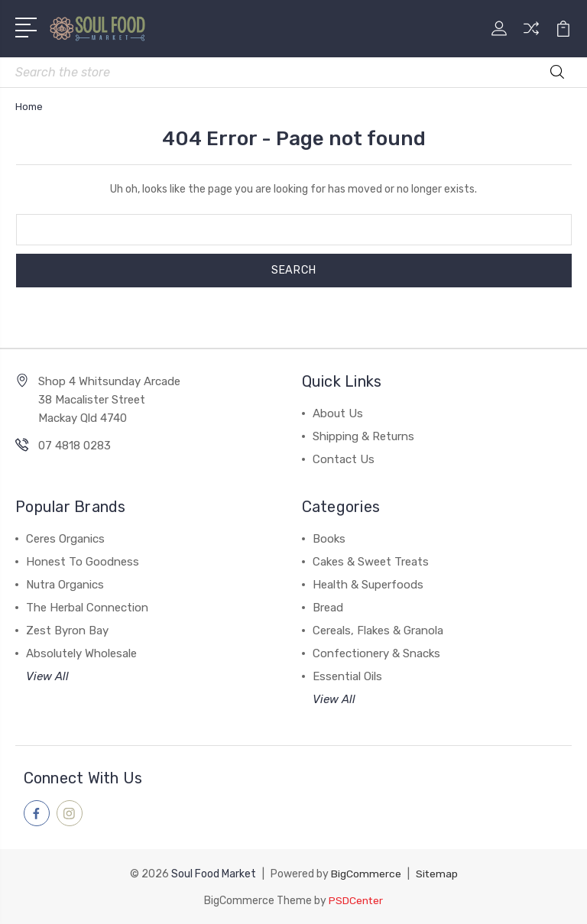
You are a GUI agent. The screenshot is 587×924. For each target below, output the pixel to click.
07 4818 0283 (75, 446)
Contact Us (344, 459)
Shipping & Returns (363, 436)
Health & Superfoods (368, 585)
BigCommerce (365, 873)
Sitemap (436, 873)
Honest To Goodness (83, 562)
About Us (338, 413)
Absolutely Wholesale (81, 653)
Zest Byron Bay (67, 631)
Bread (328, 608)
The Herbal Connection (87, 608)
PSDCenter (356, 899)
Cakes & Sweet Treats (371, 562)
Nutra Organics (65, 585)
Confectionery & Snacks (376, 653)
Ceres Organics (65, 539)
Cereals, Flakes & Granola (378, 631)
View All (47, 676)
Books (329, 539)
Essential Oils (347, 676)
